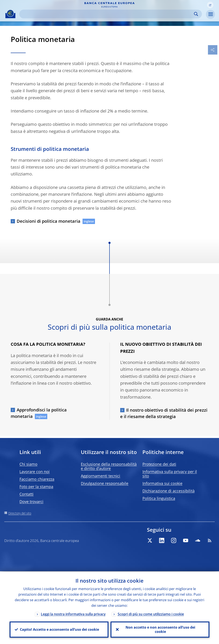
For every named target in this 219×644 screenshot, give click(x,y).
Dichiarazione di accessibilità (169, 491)
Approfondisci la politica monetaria (39, 413)
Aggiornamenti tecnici (101, 476)
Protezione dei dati (159, 464)
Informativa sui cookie (162, 483)
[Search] (107, 14)
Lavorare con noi (35, 472)
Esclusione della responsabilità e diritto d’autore (109, 466)
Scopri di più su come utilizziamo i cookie (151, 613)
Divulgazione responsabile (105, 483)
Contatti (27, 494)
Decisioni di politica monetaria (49, 221)
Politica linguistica (159, 498)
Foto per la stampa (36, 487)
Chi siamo (28, 464)
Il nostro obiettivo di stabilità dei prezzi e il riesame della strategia (164, 413)
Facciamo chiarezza (37, 479)
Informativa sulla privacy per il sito (170, 474)
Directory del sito (20, 513)
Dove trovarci (31, 502)
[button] (210, 5)
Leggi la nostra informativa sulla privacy (73, 613)
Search (196, 14)
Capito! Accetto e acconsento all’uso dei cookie (59, 629)
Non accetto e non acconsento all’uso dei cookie (160, 629)
